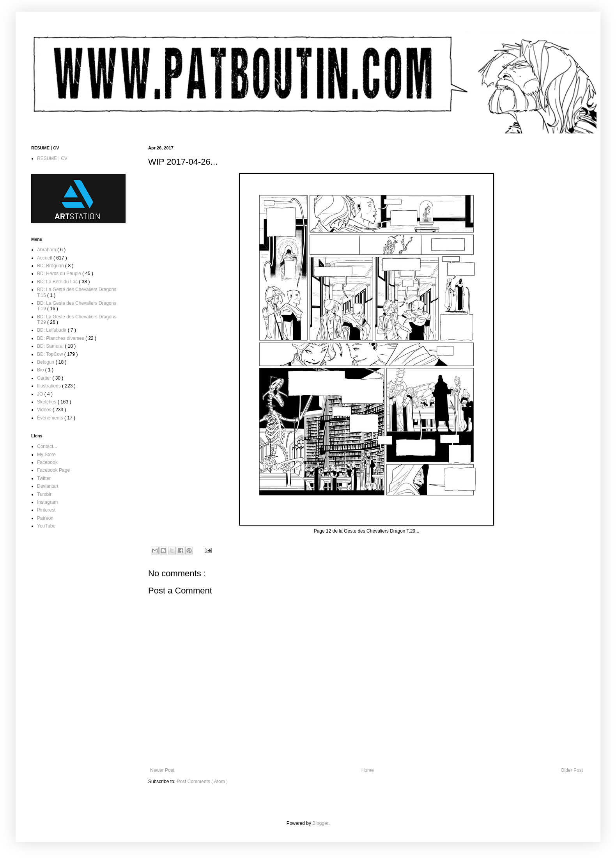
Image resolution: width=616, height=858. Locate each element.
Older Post (572, 770)
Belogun (46, 362)
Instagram (47, 502)
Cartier (45, 378)
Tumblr (44, 494)
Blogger (320, 823)
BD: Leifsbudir (52, 330)
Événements (51, 418)
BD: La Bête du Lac (58, 282)
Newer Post (162, 770)
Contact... (47, 446)
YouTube (46, 526)
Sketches (47, 402)
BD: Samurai (51, 346)
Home (368, 770)
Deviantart (48, 486)
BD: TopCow (51, 354)
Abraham (47, 250)
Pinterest (46, 510)
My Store (46, 455)
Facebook (47, 462)
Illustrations (50, 386)
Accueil (45, 258)
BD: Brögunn (51, 266)
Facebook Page (53, 470)
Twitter (44, 478)
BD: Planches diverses (61, 338)
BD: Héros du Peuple (60, 274)
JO (41, 394)
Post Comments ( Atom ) (202, 782)
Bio (41, 370)
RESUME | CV (52, 158)
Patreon (45, 518)
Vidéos (45, 410)
